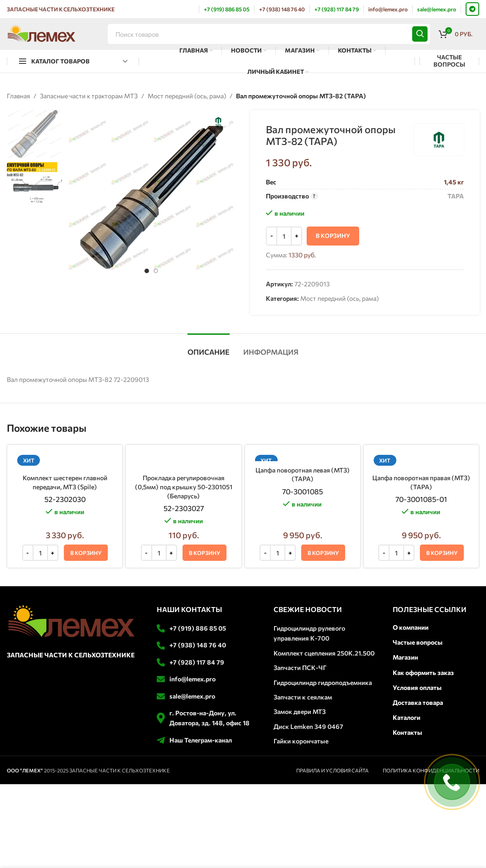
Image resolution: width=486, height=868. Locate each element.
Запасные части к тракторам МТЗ (89, 96)
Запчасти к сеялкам (303, 697)
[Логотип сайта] (41, 33)
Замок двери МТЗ (300, 711)
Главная (18, 96)
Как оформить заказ (423, 673)
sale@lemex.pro (192, 696)
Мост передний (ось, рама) (187, 96)
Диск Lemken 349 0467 (308, 726)
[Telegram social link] (472, 9)
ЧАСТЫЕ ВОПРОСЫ (449, 61)
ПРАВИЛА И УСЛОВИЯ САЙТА (332, 770)
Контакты (407, 732)
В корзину (333, 236)
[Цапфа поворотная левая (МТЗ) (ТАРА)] (303, 456)
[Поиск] (269, 34)
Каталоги (407, 717)
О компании (411, 627)
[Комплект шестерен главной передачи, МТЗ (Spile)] (65, 461)
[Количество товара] (284, 236)
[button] (86, 553)
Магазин (405, 657)
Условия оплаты (417, 687)
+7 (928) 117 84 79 (197, 662)
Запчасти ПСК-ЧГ (300, 668)
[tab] (209, 347)
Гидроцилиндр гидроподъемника (323, 682)
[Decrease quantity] (272, 236)
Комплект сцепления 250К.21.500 (324, 653)
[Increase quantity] (296, 236)
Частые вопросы (418, 642)
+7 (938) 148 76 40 (198, 645)
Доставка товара (418, 702)
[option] (147, 271)
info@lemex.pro (192, 679)
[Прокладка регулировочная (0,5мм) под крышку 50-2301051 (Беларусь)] (183, 461)
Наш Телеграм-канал (201, 740)
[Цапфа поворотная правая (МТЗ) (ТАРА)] (421, 461)
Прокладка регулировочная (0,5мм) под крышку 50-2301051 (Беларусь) (184, 487)
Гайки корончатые (301, 741)
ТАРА (455, 196)
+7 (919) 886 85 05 (198, 628)
